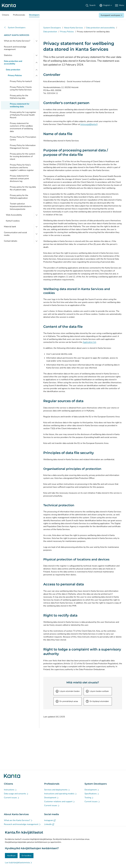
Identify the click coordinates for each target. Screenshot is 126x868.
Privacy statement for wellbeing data (20, 105)
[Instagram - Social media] (50, 820)
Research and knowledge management (15, 48)
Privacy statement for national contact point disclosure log (19, 179)
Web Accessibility (14, 215)
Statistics (8, 55)
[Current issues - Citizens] (12, 798)
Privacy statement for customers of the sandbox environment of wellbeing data (21, 127)
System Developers (15, 28)
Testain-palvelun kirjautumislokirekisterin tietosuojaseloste (21, 206)
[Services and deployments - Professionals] (57, 790)
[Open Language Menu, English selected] (106, 5)
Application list (89, 342)
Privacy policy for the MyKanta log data (19, 97)
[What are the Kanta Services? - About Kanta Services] (18, 820)
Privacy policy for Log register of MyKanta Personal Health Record (23, 115)
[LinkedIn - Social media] (49, 824)
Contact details (11, 241)
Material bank (10, 227)
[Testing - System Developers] (89, 798)
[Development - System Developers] (92, 790)
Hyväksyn (11, 856)
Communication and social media (15, 234)
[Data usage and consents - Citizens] (16, 794)
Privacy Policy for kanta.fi (21, 81)
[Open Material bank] (37, 227)
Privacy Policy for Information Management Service (23, 147)
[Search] (91, 5)
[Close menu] (37, 63)
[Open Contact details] (37, 241)
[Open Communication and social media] (37, 234)
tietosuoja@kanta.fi (89, 124)
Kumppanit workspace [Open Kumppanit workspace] (111, 15)
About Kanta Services (17, 35)
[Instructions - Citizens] (10, 790)
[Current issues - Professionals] (52, 805)
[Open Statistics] (37, 55)
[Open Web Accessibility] (37, 215)
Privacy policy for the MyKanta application (19, 197)
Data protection (13, 70)
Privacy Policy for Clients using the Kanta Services (21, 88)
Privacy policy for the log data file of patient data (23, 188)
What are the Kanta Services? (17, 41)
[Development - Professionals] (51, 798)
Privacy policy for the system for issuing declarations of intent (23, 157)
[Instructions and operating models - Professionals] (61, 794)
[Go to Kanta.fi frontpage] (12, 776)
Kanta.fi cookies (13, 221)
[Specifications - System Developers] (92, 794)
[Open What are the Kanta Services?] (37, 41)
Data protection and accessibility (13, 63)
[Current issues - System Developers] (92, 802)
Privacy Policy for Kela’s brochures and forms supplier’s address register (22, 167)
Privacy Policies (15, 75)
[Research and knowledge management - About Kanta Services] (22, 824)
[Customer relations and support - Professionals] (60, 802)
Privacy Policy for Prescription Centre (23, 138)
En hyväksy (27, 856)
